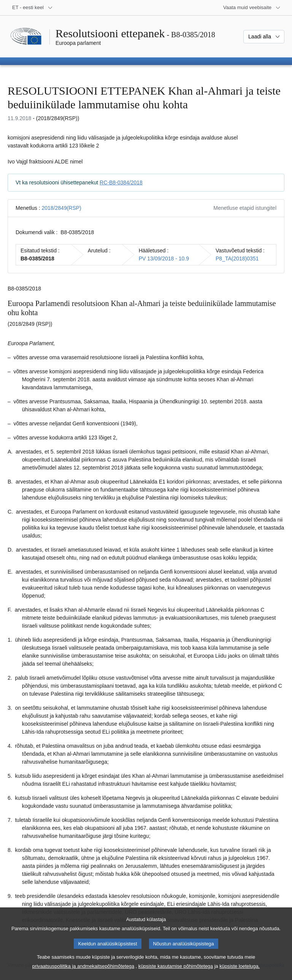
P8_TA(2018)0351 (237, 258)
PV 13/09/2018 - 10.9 (164, 258)
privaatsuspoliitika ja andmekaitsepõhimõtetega (83, 972)
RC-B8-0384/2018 (121, 182)
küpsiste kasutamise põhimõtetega (176, 972)
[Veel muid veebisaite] (252, 8)
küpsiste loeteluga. (240, 972)
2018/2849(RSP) (61, 208)
